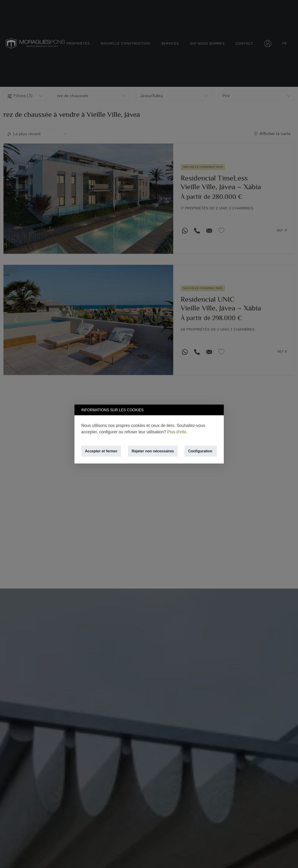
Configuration (200, 451)
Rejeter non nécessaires (153, 451)
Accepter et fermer (101, 451)
